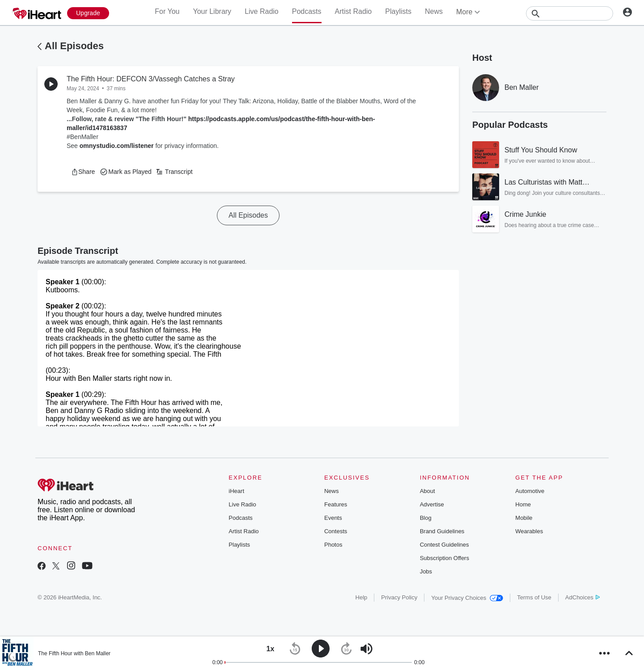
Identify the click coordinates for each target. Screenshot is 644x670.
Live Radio (262, 11)
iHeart (236, 491)
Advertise (432, 504)
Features (336, 504)
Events (333, 518)
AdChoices (583, 597)
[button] (83, 172)
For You (167, 11)
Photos (333, 545)
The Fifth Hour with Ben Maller (74, 653)
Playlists (398, 11)
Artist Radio (354, 11)
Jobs (426, 571)
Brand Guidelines (442, 531)
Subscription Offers (445, 558)
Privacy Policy (399, 597)
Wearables (529, 531)
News (434, 11)
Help (362, 597)
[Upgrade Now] (88, 13)
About (428, 491)
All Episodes (74, 46)
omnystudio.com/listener (117, 146)
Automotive (530, 491)
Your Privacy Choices (467, 598)
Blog (426, 518)
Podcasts (307, 11)
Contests (336, 531)
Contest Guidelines (445, 545)
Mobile (524, 518)
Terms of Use (534, 597)
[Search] (570, 13)
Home (523, 504)
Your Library (212, 11)
